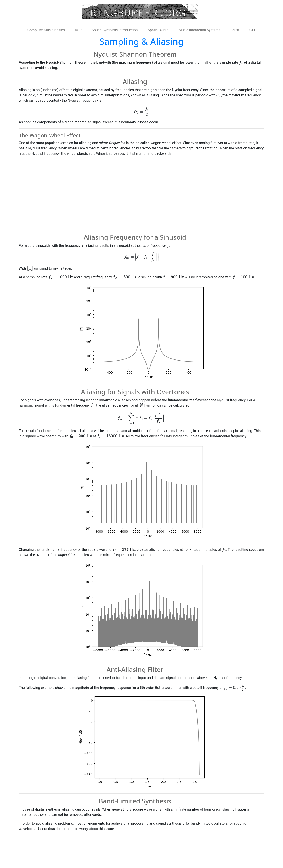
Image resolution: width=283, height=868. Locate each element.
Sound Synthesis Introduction (115, 30)
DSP (78, 30)
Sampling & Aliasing (141, 41)
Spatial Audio (158, 30)
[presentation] (241, 62)
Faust (235, 30)
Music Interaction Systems (200, 30)
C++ (253, 30)
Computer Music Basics (46, 30)
